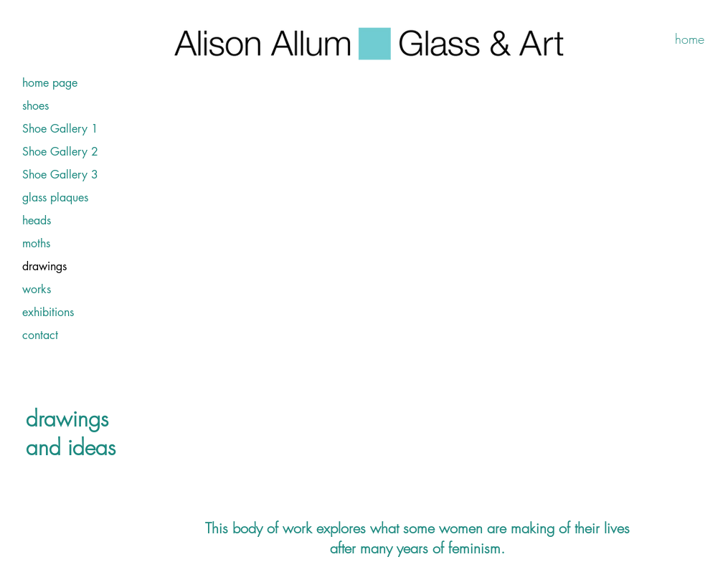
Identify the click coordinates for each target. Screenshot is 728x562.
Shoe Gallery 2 (60, 152)
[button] (429, 292)
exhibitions (48, 312)
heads (37, 220)
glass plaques (55, 197)
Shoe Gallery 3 (60, 175)
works (37, 289)
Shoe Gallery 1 (60, 129)
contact (40, 335)
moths (36, 243)
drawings (44, 266)
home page (50, 83)
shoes (36, 106)
